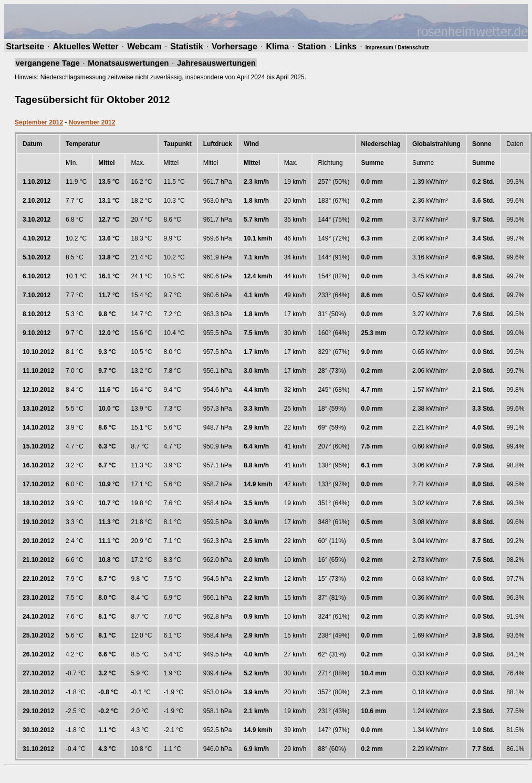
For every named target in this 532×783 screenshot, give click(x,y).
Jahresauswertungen (216, 63)
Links (346, 46)
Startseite (25, 46)
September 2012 (39, 122)
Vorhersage (234, 46)
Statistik (186, 46)
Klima (277, 46)
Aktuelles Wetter (86, 46)
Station (312, 46)
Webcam (144, 46)
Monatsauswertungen (128, 63)
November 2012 (92, 122)
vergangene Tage (48, 63)
